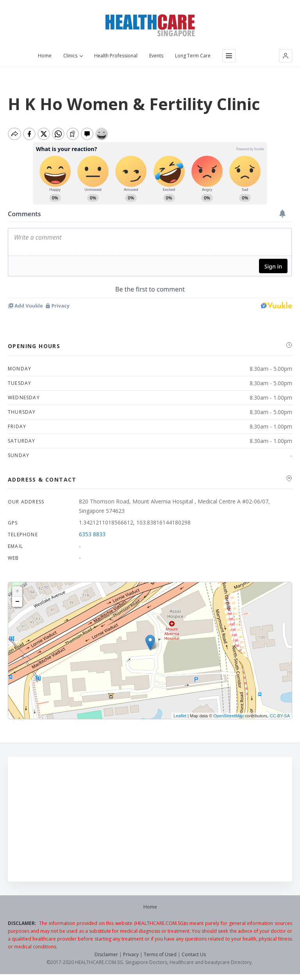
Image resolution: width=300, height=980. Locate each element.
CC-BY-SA (280, 718)
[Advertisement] (150, 821)
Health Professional (116, 56)
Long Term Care (193, 56)
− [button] (17, 604)
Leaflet (180, 718)
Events (156, 56)
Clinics (73, 56)
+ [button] (17, 593)
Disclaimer (106, 956)
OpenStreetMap (229, 718)
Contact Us (194, 956)
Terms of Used (160, 956)
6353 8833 (92, 536)
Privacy (131, 956)
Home (45, 56)
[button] (286, 56)
